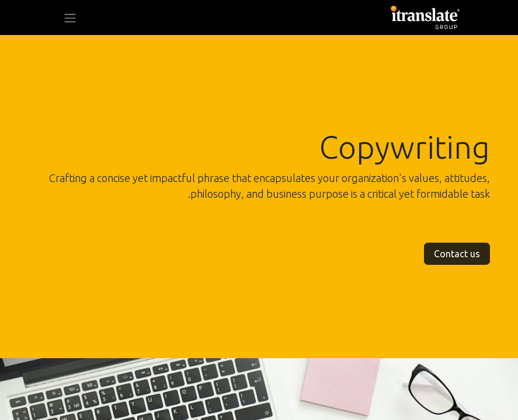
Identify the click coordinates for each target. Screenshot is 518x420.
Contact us (457, 254)
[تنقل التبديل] (70, 17)
